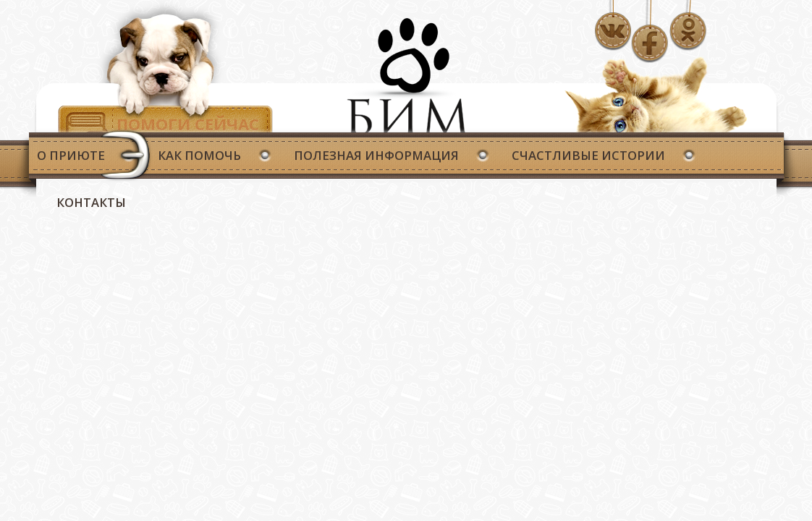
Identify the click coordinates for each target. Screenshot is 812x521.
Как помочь (199, 155)
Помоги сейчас (188, 124)
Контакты (91, 202)
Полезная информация (376, 155)
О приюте (71, 155)
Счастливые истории (588, 155)
